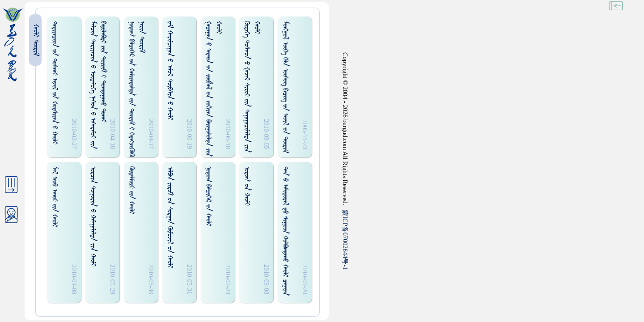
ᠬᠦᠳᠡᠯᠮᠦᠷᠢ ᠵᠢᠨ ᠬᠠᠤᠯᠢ (131, 190)
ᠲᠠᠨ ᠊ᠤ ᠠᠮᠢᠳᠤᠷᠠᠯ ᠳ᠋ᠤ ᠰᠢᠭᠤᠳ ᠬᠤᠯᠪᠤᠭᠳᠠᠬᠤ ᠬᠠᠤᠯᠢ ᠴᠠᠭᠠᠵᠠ (285, 231)
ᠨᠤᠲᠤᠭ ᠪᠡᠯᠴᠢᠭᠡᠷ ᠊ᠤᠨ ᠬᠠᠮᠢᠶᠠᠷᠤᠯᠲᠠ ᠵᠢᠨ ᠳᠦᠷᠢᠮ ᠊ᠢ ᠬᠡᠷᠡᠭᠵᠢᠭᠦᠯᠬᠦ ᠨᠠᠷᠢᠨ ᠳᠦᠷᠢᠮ (136, 89)
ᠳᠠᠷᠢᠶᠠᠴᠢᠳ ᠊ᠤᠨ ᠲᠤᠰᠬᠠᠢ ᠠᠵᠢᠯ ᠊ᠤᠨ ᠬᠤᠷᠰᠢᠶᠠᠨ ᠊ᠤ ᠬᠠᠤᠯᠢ (54, 83)
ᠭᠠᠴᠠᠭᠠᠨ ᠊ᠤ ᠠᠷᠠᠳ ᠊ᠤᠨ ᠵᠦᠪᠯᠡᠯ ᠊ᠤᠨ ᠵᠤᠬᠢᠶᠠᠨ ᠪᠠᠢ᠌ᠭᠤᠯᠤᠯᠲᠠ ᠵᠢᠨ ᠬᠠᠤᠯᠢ (213, 89)
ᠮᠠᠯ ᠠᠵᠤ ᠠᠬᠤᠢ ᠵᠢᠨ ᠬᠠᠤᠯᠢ (54, 197)
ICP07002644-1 (345, 240)
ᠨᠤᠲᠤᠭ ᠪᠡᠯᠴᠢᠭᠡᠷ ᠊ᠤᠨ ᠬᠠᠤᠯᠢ (208, 196)
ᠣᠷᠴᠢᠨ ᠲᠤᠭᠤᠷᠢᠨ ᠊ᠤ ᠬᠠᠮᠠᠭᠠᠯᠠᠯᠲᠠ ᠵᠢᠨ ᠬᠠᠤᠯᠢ (93, 216)
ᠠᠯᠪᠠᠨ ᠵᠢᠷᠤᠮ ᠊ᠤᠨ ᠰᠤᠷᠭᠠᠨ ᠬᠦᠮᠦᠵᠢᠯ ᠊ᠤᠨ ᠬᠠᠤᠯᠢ (170, 217)
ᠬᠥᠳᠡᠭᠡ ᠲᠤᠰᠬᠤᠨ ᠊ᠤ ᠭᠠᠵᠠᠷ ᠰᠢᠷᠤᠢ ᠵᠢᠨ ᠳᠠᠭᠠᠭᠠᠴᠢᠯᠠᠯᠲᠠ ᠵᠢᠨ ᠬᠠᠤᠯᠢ (252, 87)
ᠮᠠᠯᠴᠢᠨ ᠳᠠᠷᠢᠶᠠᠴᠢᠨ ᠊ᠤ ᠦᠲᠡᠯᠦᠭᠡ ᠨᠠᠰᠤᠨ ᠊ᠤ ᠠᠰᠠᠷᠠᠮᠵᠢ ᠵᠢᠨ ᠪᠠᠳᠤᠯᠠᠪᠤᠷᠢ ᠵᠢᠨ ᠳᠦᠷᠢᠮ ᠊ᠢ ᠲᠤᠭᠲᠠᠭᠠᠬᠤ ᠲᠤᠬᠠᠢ (98, 85)
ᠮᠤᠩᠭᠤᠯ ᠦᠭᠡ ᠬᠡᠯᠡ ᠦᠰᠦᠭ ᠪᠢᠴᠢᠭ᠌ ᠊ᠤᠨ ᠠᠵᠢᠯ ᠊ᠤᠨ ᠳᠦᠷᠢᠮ (285, 87)
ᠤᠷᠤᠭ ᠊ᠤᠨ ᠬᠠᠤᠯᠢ (247, 186)
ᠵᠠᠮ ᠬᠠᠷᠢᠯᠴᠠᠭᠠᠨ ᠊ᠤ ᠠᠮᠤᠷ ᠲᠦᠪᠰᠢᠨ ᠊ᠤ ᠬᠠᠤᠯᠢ (170, 71)
